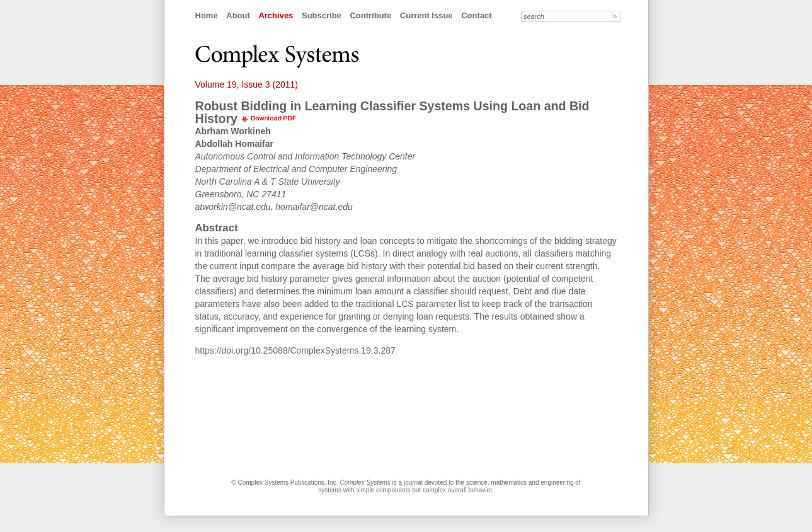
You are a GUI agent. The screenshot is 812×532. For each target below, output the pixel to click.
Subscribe (322, 15)
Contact (476, 15)
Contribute (370, 15)
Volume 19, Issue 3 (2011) (247, 84)
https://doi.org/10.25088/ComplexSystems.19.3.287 (295, 350)
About (238, 15)
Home (207, 15)
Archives (276, 15)
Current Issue (426, 15)
